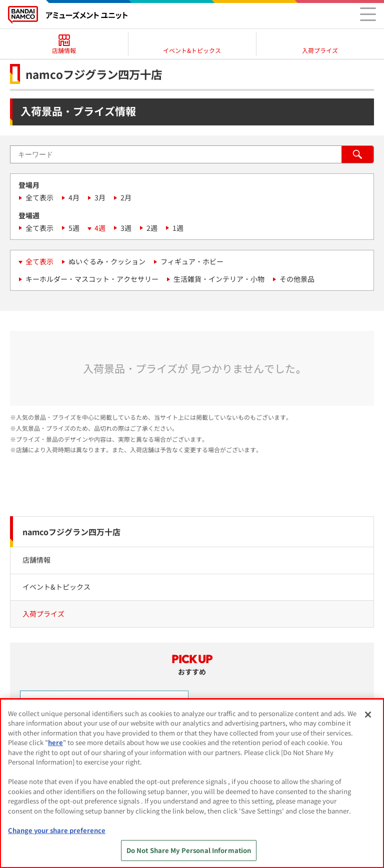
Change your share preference (57, 830)
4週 (100, 228)
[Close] (368, 715)
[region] (192, 783)
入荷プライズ (43, 614)
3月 (100, 197)
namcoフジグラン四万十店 (71, 532)
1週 (178, 228)
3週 (126, 228)
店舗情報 (36, 560)
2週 (152, 228)
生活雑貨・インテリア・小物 (219, 279)
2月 (126, 197)
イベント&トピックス (56, 587)
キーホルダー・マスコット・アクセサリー (92, 279)
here (55, 742)
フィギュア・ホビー (192, 261)
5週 (74, 228)
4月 (74, 197)
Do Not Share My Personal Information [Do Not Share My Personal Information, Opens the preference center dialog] (189, 850)
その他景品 (297, 279)
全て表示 (39, 197)
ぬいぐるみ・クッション (107, 261)
